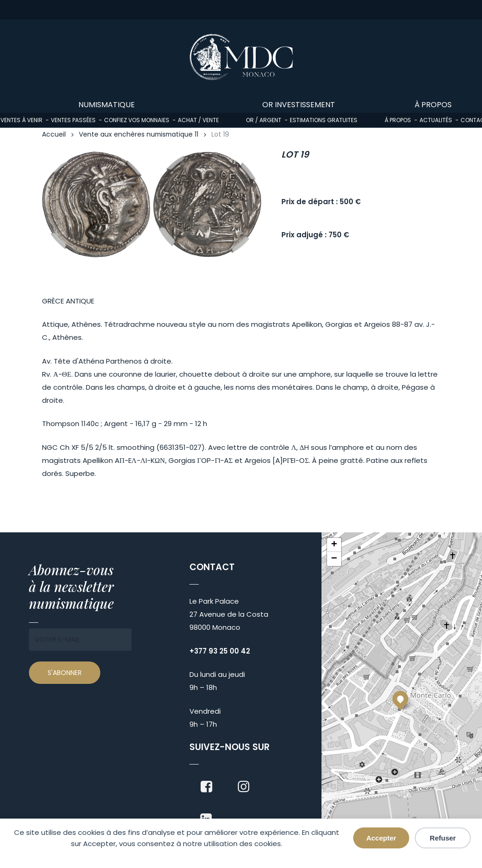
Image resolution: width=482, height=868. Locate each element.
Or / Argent (264, 120)
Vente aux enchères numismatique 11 (139, 134)
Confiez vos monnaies (137, 120)
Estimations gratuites (324, 120)
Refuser (443, 838)
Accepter (381, 838)
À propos (398, 120)
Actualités (436, 120)
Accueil (54, 134)
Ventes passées (73, 120)
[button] (400, 699)
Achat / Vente (198, 120)
